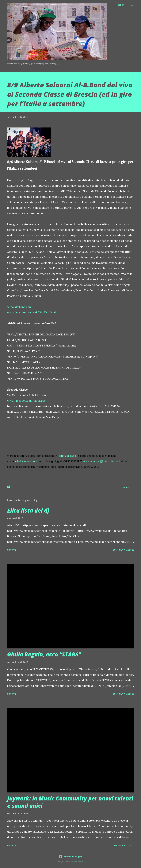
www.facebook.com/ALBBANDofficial (31, 312)
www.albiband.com (19, 307)
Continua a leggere (123, 550)
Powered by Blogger (70, 857)
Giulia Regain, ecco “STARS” (44, 654)
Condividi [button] (126, 488)
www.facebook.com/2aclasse (26, 401)
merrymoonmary (78, 862)
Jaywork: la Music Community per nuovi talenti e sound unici (70, 802)
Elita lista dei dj (28, 510)
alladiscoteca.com (26, 461)
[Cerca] (121, 5)
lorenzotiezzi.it (68, 456)
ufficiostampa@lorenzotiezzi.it (102, 461)
